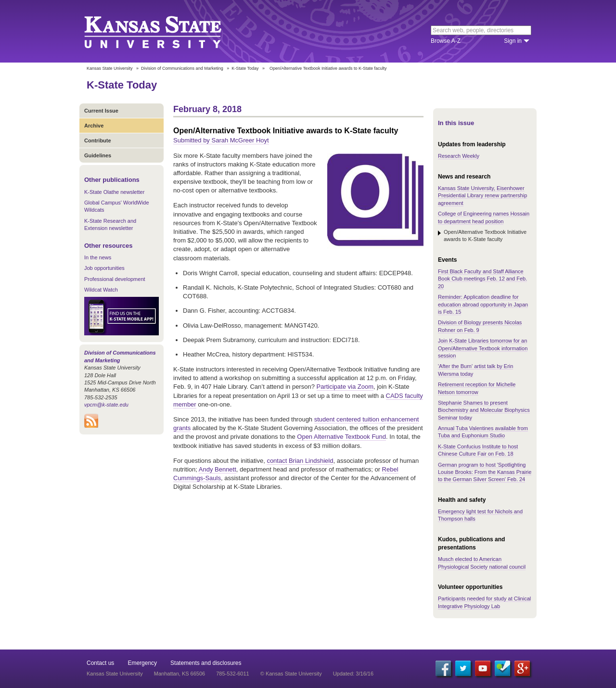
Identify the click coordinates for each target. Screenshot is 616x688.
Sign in (513, 41)
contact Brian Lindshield (300, 461)
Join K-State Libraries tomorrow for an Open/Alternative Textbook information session (483, 348)
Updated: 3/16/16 (353, 674)
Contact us (100, 663)
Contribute (98, 140)
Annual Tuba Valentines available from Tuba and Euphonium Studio (483, 432)
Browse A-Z (446, 41)
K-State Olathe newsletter (114, 192)
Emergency (142, 663)
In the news (98, 257)
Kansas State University (165, 31)
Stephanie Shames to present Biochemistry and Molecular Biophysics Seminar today (484, 410)
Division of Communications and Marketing (182, 68)
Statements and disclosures (206, 663)
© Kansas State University (291, 674)
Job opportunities (104, 268)
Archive (94, 126)
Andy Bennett (218, 469)
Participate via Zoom (345, 387)
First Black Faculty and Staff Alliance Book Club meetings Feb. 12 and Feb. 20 (482, 279)
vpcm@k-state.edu (106, 405)
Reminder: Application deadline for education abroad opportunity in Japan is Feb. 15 (483, 304)
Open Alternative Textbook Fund (341, 437)
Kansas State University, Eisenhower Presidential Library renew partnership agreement (482, 196)
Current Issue (101, 111)
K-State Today (245, 68)
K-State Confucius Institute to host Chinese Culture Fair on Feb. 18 (478, 450)
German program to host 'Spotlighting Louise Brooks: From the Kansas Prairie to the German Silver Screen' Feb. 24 (485, 472)
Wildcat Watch (101, 290)
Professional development (115, 279)
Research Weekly (459, 156)
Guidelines (98, 155)
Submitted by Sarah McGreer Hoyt (221, 140)
